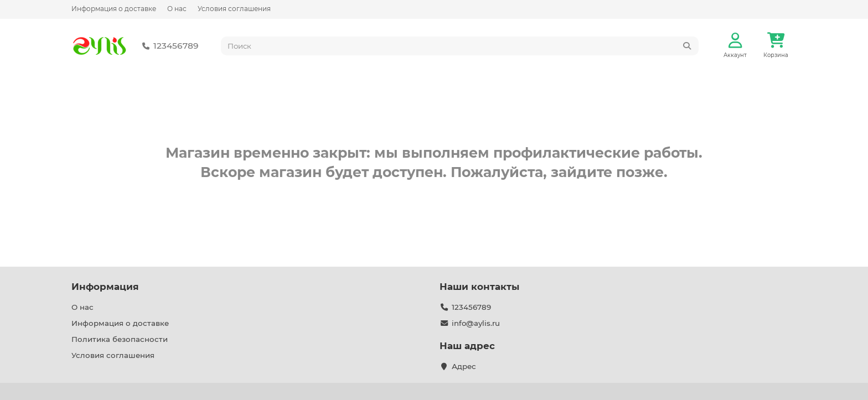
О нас (177, 9)
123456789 (168, 46)
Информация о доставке (114, 9)
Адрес (464, 366)
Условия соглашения (234, 9)
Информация (105, 287)
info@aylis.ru (476, 323)
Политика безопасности (120, 339)
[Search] (460, 46)
